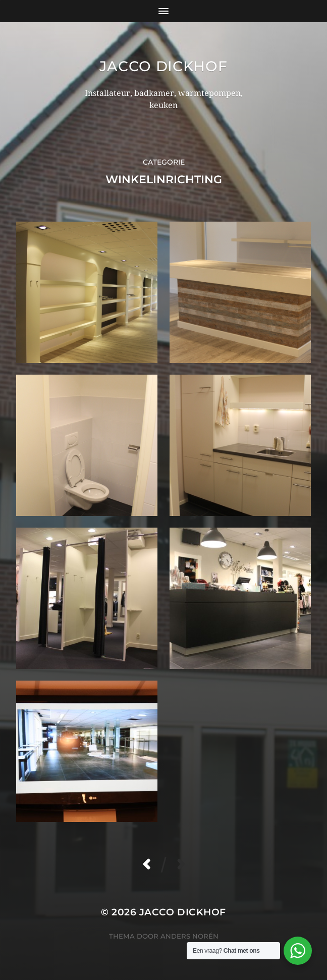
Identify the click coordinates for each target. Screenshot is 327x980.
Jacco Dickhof (163, 66)
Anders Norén (189, 936)
